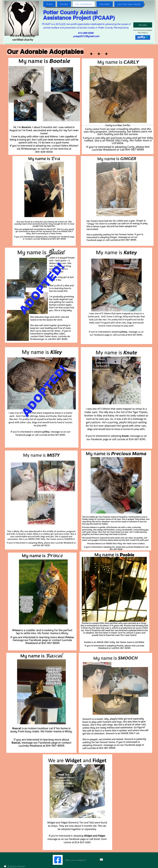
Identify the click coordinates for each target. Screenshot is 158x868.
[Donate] (143, 25)
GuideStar (29, 35)
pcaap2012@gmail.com (86, 36)
